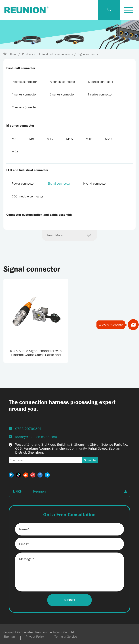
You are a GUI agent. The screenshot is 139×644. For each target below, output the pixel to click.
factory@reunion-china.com (36, 437)
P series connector (24, 82)
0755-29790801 (28, 429)
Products (27, 54)
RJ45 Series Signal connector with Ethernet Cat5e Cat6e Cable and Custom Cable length (36, 353)
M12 (50, 139)
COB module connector (28, 196)
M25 (15, 152)
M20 (108, 139)
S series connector (62, 94)
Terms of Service (66, 637)
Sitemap (9, 637)
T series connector (100, 94)
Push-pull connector (21, 68)
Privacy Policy (35, 637)
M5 (14, 139)
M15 (70, 139)
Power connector (23, 184)
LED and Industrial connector (55, 54)
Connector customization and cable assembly (39, 215)
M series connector (20, 126)
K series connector (101, 82)
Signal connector (88, 54)
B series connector (62, 82)
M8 (32, 139)
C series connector (24, 107)
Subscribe (90, 460)
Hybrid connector (95, 184)
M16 (89, 139)
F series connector (24, 94)
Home (14, 54)
